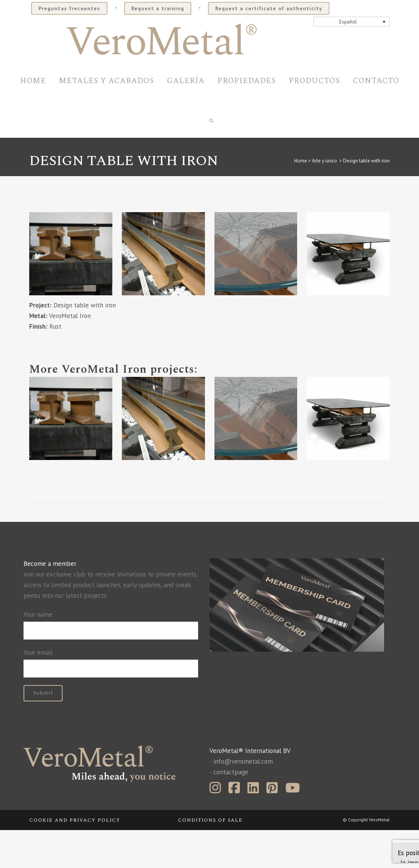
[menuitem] (352, 22)
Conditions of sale (210, 858)
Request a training (158, 8)
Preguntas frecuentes (69, 8)
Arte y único (324, 199)
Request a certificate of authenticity (269, 8)
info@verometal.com (243, 799)
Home (301, 199)
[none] (352, 22)
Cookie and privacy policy (75, 858)
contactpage (231, 810)
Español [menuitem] (348, 22)
